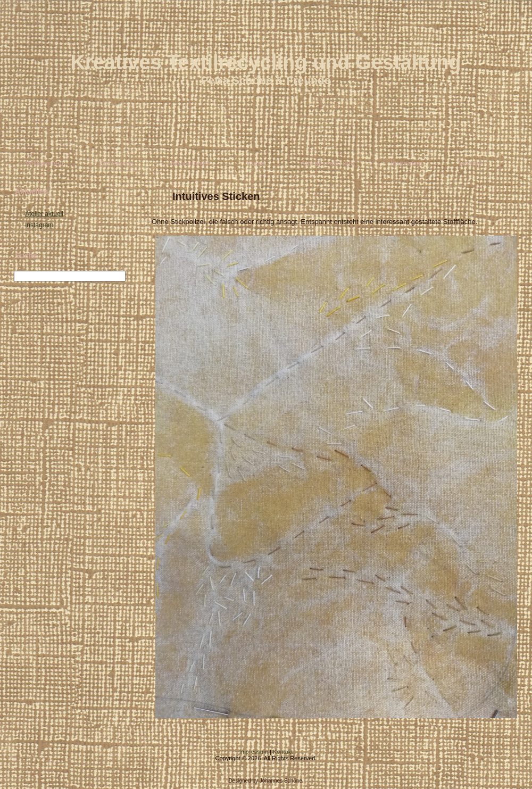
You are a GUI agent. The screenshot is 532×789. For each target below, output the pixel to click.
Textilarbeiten (190, 163)
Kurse (256, 163)
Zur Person (117, 163)
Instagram (39, 225)
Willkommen (44, 163)
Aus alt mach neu (328, 163)
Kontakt (283, 752)
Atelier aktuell (44, 214)
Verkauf (470, 163)
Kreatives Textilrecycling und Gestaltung (265, 62)
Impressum (254, 752)
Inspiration (406, 163)
